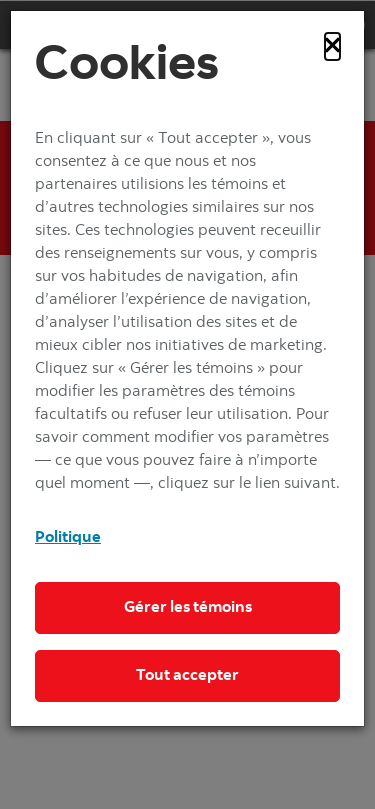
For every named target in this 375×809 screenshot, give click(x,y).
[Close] (332, 46)
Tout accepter (187, 676)
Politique (68, 538)
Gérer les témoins (188, 608)
